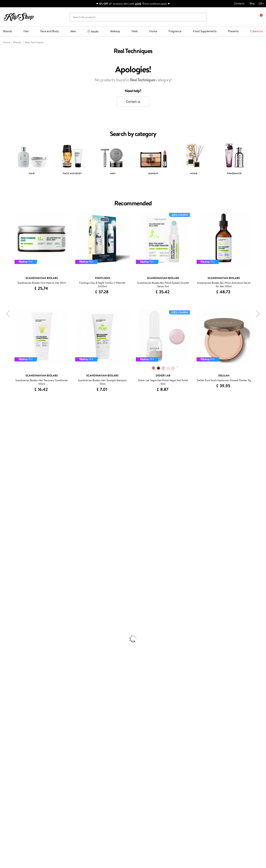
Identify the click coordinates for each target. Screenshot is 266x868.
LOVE (138, 4)
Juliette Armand (9, 418)
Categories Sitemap (18, 749)
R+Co (3, 548)
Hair (26, 31)
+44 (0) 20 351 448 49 (16, 820)
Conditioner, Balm (10, 588)
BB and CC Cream (10, 665)
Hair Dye (5, 612)
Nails (135, 31)
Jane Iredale (7, 446)
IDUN (3, 560)
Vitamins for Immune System (17, 706)
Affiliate (11, 744)
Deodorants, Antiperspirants (16, 637)
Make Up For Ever (10, 568)
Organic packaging (147, 714)
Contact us (133, 102)
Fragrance (175, 31)
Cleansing (6, 629)
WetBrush (6, 556)
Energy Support (9, 689)
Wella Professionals (11, 503)
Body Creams (8, 621)
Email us (8, 828)
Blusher (4, 673)
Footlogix (5, 535)
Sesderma (6, 438)
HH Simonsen (8, 487)
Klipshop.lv (99, 752)
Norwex (5, 483)
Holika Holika (8, 543)
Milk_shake (6, 422)
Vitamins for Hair (10, 681)
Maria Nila (6, 515)
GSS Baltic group (104, 748)
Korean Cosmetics (11, 645)
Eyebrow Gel (7, 653)
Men (73, 31)
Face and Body (50, 31)
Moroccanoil (7, 495)
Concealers (7, 657)
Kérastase (6, 434)
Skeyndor (6, 507)
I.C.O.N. (5, 450)
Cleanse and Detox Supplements (19, 697)
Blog (252, 3)
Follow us (8, 842)
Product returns (81, 714)
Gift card (141, 724)
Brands (8, 31)
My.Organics (7, 462)
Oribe (3, 523)
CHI (2, 539)
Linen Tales (6, 470)
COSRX (4, 475)
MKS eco (5, 527)
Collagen (5, 685)
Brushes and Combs (11, 604)
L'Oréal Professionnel (12, 499)
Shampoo (5, 584)
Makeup (115, 31)
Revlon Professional (11, 519)
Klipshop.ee (100, 760)
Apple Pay (12, 736)
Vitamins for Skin (10, 694)
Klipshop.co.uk (15, 724)
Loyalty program (102, 736)
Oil (2, 592)
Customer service (61, 724)
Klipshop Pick (101, 740)
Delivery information (62, 736)
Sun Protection (9, 641)
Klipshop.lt (99, 756)
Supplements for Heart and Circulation (23, 710)
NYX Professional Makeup (15, 479)
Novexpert (6, 576)
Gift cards (55, 740)
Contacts (239, 3)
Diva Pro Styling (9, 511)
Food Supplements (205, 31)
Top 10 (97, 732)
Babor (3, 426)
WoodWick (6, 467)
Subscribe (19, 804)
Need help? (10, 816)
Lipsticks (5, 677)
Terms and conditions (18, 728)
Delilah (4, 430)
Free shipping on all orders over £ (27, 714)
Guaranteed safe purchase (216, 714)
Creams (4, 600)
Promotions (101, 724)
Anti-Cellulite (8, 633)
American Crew (9, 572)
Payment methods (60, 732)
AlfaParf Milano (9, 552)
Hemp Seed (7, 442)
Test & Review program (106, 728)
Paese (3, 491)
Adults (95, 31)
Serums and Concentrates (15, 624)
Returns (54, 749)
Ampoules (6, 596)
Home (153, 31)
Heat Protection (10, 608)
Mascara (5, 669)
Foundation (7, 649)
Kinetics (5, 531)
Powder (4, 661)
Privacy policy (14, 732)
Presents (233, 31)
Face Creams (8, 616)
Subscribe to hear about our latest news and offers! (35, 786)
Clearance (257, 31)
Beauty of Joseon (10, 458)
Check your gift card (62, 744)
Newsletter (16, 780)
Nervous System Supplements (17, 702)
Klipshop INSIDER (17, 740)
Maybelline (6, 454)
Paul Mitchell (8, 564)
